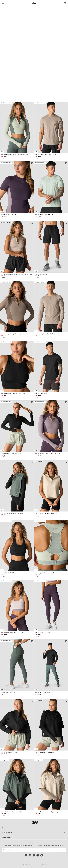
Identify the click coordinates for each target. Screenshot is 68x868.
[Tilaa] (64, 850)
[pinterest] (34, 855)
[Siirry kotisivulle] (34, 3)
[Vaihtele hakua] (6, 3)
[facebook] (26, 855)
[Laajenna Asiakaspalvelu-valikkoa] (34, 837)
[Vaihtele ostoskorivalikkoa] (65, 3)
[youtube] (42, 855)
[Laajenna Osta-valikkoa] (34, 828)
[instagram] (30, 855)
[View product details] (17, 130)
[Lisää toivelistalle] (32, 104)
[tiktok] (38, 855)
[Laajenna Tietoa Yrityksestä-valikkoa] (34, 833)
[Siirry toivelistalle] (62, 3)
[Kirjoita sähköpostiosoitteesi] (32, 850)
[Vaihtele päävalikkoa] (3, 3)
